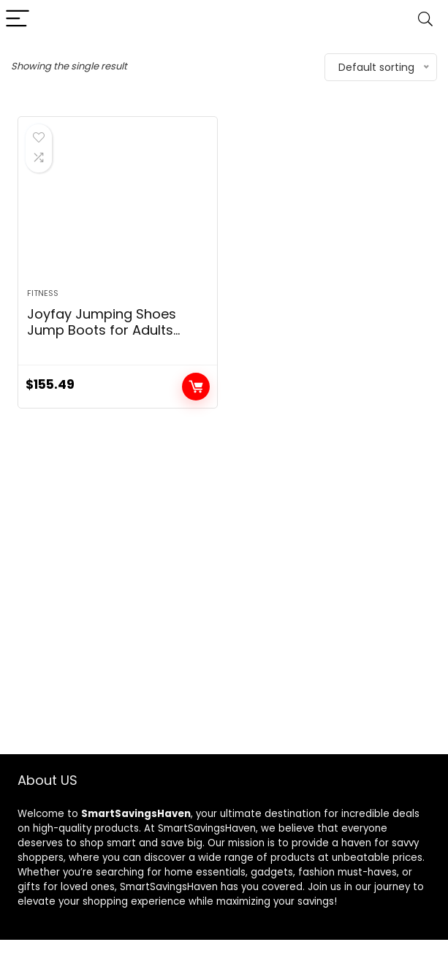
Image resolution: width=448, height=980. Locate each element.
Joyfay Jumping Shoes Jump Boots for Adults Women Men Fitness (102, 330)
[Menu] (18, 19)
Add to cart (196, 387)
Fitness (43, 293)
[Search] (425, 19)
